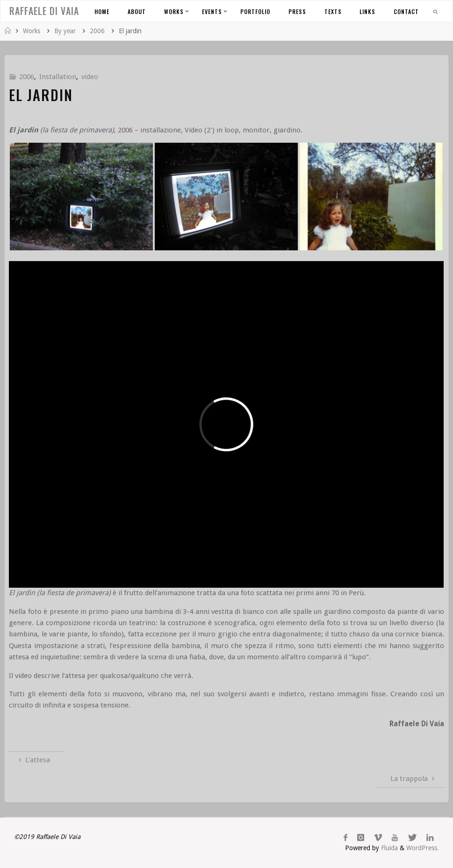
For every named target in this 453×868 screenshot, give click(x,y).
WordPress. (423, 848)
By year (65, 31)
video (90, 77)
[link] (436, 11)
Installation (58, 77)
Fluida (388, 848)
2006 (97, 31)
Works (32, 31)
